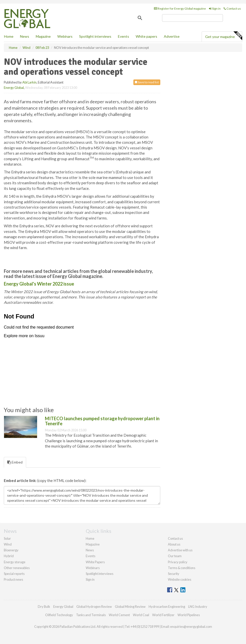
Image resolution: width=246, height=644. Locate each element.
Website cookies (180, 579)
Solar (7, 538)
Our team (175, 556)
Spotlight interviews (95, 36)
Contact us (232, 8)
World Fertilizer (163, 615)
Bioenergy (11, 550)
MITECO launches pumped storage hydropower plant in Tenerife (102, 421)
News (90, 550)
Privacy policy (178, 562)
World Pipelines (189, 615)
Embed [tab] (15, 462)
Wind (8, 544)
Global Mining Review (130, 607)
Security (174, 574)
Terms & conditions (182, 568)
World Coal (141, 615)
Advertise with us (180, 550)
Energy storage (15, 562)
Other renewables (17, 568)
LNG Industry (198, 607)
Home (9, 36)
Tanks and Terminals (91, 615)
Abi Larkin (29, 82)
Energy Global (14, 88)
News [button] (25, 36)
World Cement (119, 615)
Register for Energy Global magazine (180, 8)
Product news (13, 579)
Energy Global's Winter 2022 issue (39, 284)
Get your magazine (224, 36)
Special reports (14, 574)
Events (124, 36)
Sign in (215, 8)
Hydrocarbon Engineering (167, 607)
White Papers (95, 562)
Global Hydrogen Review (94, 607)
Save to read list (147, 82)
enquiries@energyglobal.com (191, 627)
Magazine (43, 36)
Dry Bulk (44, 607)
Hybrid (9, 556)
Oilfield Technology (59, 615)
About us (174, 544)
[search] (192, 18)
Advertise (172, 36)
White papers (146, 36)
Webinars (65, 36)
